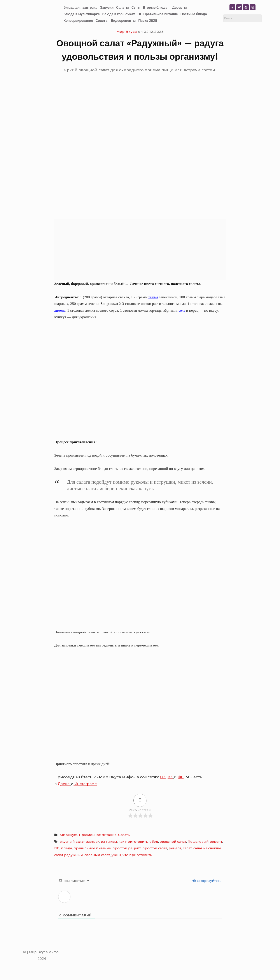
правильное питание (92, 848)
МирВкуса (69, 835)
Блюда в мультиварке (82, 14)
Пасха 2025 (148, 21)
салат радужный (69, 855)
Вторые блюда (155, 8)
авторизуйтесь (207, 881)
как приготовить (133, 842)
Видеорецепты (123, 21)
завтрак (93, 842)
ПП (57, 848)
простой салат (155, 848)
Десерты (179, 8)
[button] (156, 8)
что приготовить (137, 855)
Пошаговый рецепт (205, 842)
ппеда (66, 848)
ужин (116, 855)
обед (154, 842)
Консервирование (78, 21)
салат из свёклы (207, 848)
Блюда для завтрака (80, 8)
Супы (136, 8)
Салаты (122, 8)
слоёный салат (97, 855)
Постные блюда (194, 14)
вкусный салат (72, 842)
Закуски (107, 8)
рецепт (175, 848)
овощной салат (173, 842)
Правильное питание (98, 835)
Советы (102, 21)
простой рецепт (127, 848)
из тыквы (109, 842)
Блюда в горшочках (119, 14)
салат (187, 848)
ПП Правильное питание (158, 14)
